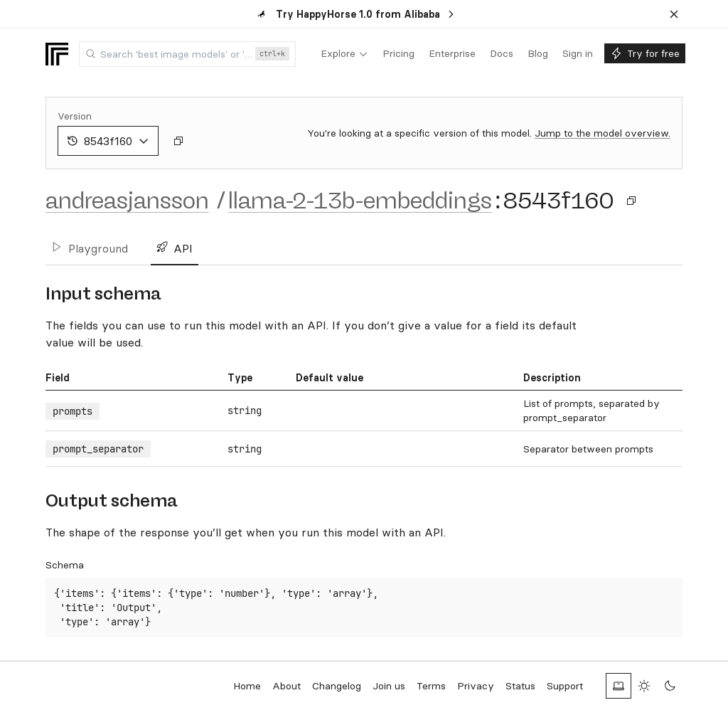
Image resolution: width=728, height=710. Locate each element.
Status (520, 686)
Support (565, 686)
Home (247, 686)
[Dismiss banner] (674, 14)
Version (75, 116)
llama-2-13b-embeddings (360, 201)
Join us (389, 686)
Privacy (476, 686)
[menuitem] (344, 54)
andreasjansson (127, 201)
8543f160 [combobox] (108, 141)
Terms (431, 686)
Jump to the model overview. (603, 133)
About (287, 686)
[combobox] (187, 54)
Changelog (337, 686)
